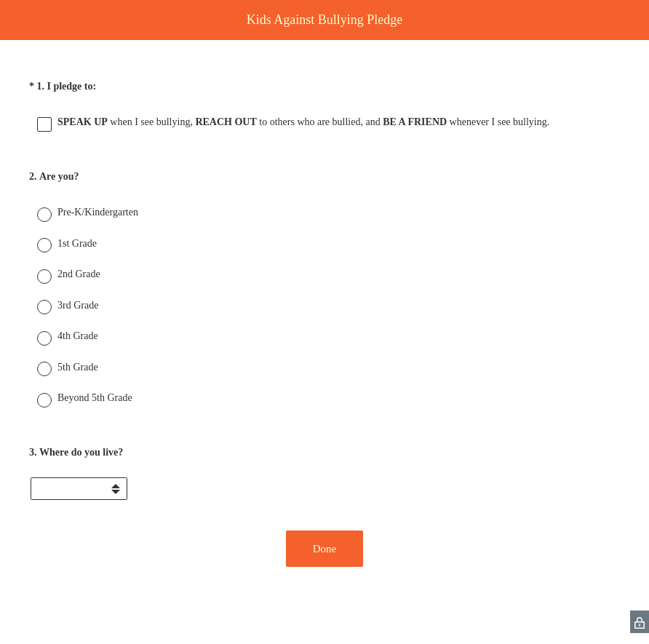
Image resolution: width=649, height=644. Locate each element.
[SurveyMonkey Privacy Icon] (640, 622)
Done (325, 549)
